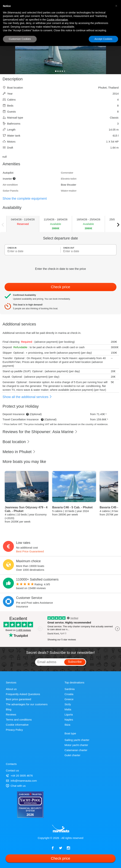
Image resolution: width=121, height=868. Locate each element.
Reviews (11, 714)
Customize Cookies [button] (20, 39)
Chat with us (16, 786)
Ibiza (68, 725)
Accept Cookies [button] (103, 39)
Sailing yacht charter (77, 740)
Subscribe (75, 662)
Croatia (69, 694)
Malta (68, 709)
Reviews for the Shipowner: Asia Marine (40, 432)
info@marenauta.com (21, 781)
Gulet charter (73, 755)
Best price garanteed (18, 699)
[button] (116, 6)
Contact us (12, 770)
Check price (61, 287)
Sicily (68, 704)
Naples (69, 720)
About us (11, 689)
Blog (9, 709)
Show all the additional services (27, 397)
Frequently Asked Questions (23, 694)
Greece (69, 699)
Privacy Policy (14, 730)
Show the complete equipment (25, 199)
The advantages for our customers (27, 704)
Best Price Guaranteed (30, 551)
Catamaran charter (76, 750)
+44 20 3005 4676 (19, 776)
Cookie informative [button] (57, 20)
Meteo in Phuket (19, 452)
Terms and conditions (19, 720)
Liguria (69, 714)
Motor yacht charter (76, 745)
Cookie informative (17, 725)
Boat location (16, 442)
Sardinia (70, 689)
